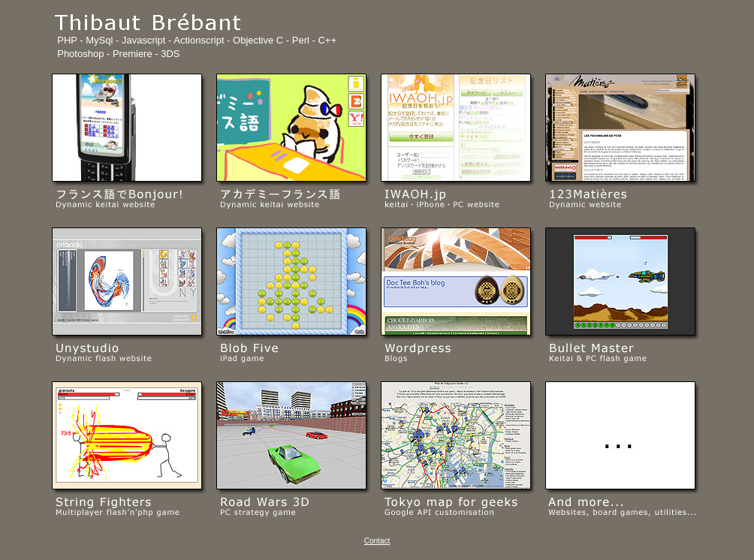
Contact (377, 541)
